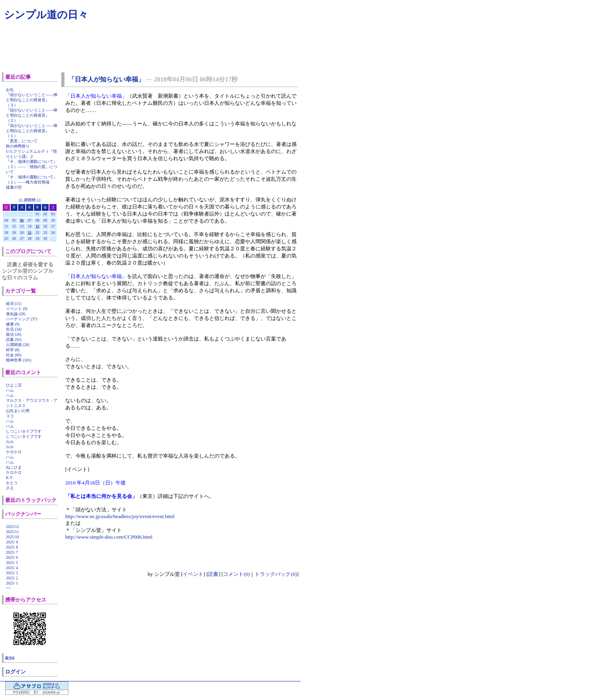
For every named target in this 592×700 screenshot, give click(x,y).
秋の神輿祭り (18, 146)
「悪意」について (22, 141)
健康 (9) (13, 324)
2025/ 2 (12, 578)
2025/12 (12, 527)
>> (39, 199)
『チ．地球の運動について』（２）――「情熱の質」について (32, 167)
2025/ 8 (12, 547)
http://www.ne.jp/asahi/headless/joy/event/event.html (120, 516)
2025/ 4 (12, 568)
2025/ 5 (12, 563)
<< (21, 199)
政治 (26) (14, 334)
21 (29, 233)
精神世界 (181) (19, 360)
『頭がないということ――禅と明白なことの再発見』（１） (32, 131)
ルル (10, 442)
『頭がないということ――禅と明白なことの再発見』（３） (32, 100)
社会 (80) (14, 355)
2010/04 (30, 199)
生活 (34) (14, 329)
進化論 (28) (16, 314)
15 (37, 226)
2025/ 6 (12, 557)
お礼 (10, 90)
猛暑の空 (14, 187)
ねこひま (14, 467)
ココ (10, 416)
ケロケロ (14, 452)
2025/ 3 (12, 573)
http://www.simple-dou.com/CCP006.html (109, 537)
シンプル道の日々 (46, 15)
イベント (193, 574)
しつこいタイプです (24, 431)
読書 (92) (14, 340)
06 (22, 220)
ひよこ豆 (14, 385)
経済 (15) (14, 304)
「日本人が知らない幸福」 (106, 79)
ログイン (15, 672)
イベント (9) (17, 309)
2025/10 (12, 537)
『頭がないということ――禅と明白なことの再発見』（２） (32, 115)
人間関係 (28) (18, 345)
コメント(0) (236, 574)
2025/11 (12, 532)
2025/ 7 (12, 552)
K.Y (9, 478)
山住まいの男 (18, 411)
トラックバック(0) (276, 574)
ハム (10, 390)
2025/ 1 (12, 583)
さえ (10, 488)
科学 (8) (13, 350)
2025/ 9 (12, 542)
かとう (12, 483)
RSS (10, 658)
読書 (213, 574)
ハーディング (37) (22, 319)
